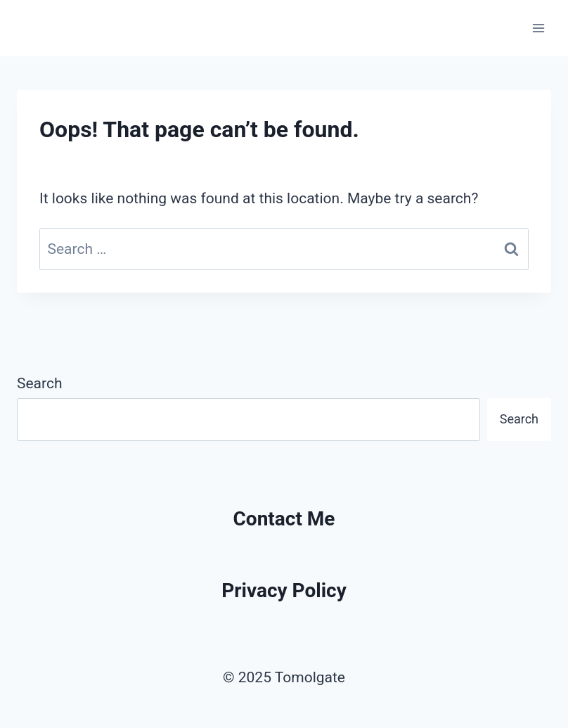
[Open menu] (538, 28)
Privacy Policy (284, 590)
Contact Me (284, 519)
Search (40, 383)
